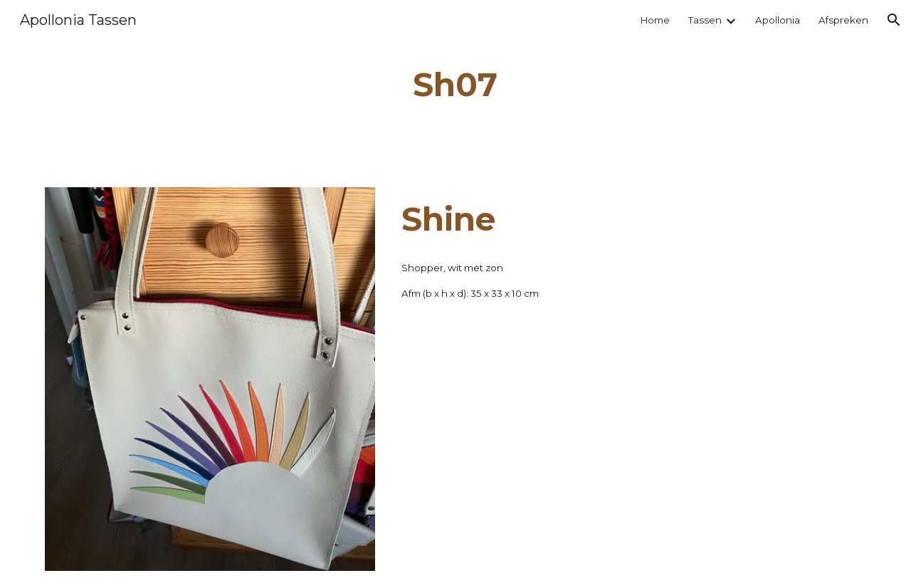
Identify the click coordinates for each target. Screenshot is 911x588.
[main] (455, 85)
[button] (894, 20)
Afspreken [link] (843, 20)
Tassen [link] (705, 20)
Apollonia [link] (778, 20)
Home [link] (655, 20)
